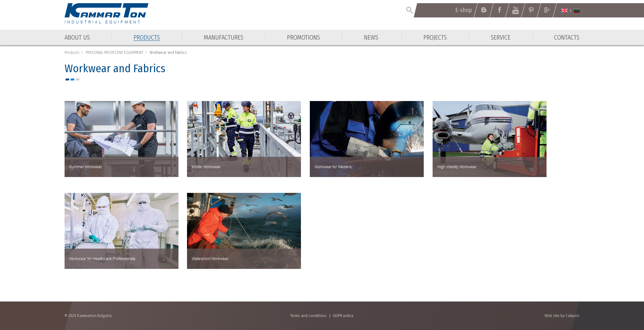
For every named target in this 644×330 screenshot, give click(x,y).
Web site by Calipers (562, 316)
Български (577, 10)
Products (72, 52)
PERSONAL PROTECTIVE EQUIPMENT (114, 52)
